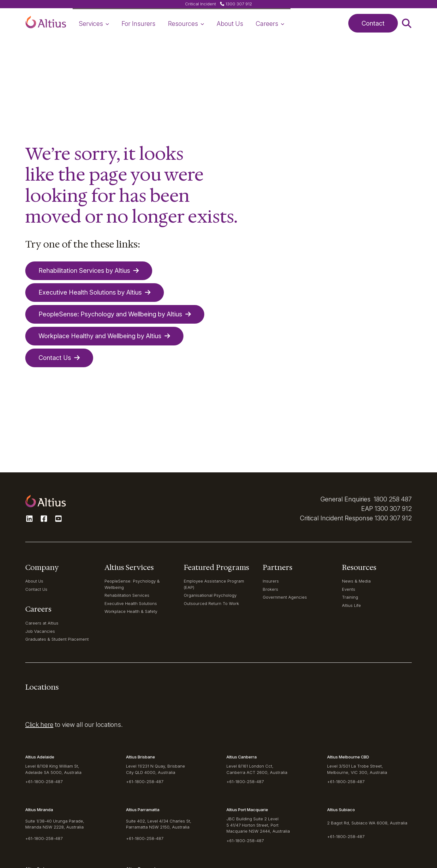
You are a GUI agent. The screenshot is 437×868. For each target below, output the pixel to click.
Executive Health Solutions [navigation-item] (131, 603)
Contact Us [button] (59, 358)
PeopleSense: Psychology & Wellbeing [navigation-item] (132, 584)
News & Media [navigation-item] (356, 581)
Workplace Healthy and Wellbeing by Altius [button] (104, 336)
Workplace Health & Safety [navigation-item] (131, 611)
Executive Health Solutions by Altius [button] (95, 292)
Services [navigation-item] (94, 24)
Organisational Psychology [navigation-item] (210, 595)
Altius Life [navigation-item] (351, 605)
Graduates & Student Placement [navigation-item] (57, 639)
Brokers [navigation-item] (270, 589)
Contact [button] (373, 23)
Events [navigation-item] (349, 589)
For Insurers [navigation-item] (138, 24)
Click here (39, 725)
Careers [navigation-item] (270, 24)
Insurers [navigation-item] (271, 581)
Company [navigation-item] (42, 567)
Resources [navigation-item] (186, 24)
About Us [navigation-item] (230, 24)
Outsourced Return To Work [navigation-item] (211, 603)
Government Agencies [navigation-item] (285, 597)
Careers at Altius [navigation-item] (42, 623)
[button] (46, 23)
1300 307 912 (393, 509)
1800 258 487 (393, 499)
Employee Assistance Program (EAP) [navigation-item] (214, 584)
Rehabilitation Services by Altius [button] (89, 271)
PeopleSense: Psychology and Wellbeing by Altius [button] (115, 314)
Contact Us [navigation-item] (36, 589)
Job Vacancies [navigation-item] (40, 631)
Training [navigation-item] (350, 597)
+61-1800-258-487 (44, 781)
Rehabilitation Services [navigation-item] (127, 595)
